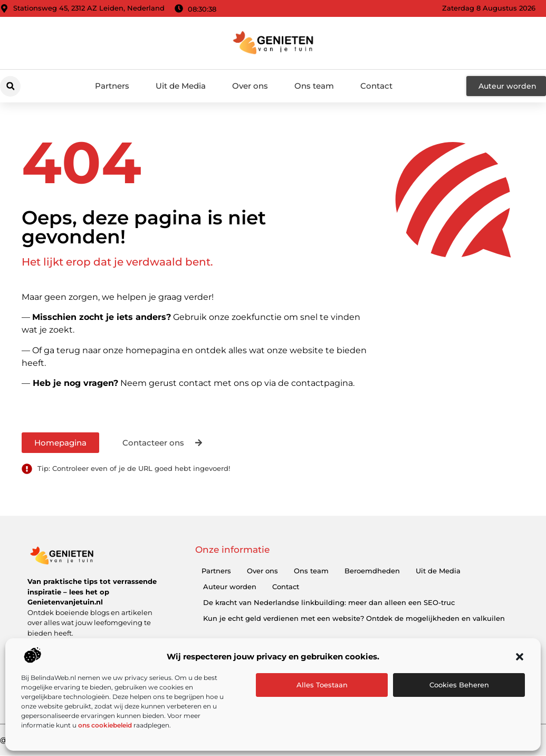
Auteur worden (230, 587)
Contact (376, 86)
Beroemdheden (372, 571)
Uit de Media (181, 86)
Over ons (250, 86)
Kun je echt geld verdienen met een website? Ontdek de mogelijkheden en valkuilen (354, 618)
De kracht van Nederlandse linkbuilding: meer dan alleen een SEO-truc (329, 602)
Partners (112, 86)
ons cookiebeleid (105, 725)
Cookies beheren (459, 685)
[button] (520, 657)
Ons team (314, 86)
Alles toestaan (322, 685)
